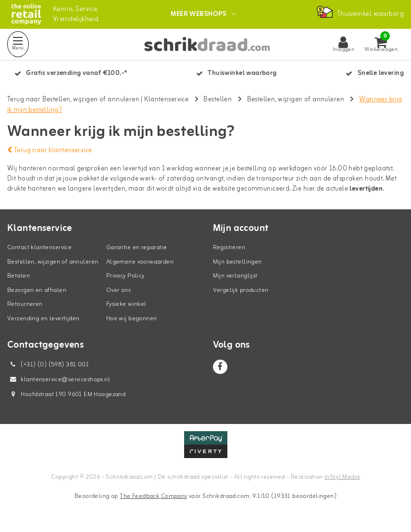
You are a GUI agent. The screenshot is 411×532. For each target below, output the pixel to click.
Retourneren (25, 304)
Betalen (19, 276)
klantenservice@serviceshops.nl (59, 380)
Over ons (118, 290)
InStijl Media (342, 477)
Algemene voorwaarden (140, 262)
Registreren (229, 248)
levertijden (366, 189)
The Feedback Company (153, 496)
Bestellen (218, 100)
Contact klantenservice (39, 248)
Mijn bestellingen (237, 262)
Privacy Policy (125, 276)
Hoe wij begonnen (132, 319)
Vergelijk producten (241, 290)
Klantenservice (166, 100)
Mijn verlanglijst (235, 276)
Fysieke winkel (126, 304)
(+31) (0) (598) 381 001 (48, 365)
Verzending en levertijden (44, 319)
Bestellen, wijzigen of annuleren (296, 100)
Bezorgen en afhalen (37, 290)
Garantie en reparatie (137, 248)
